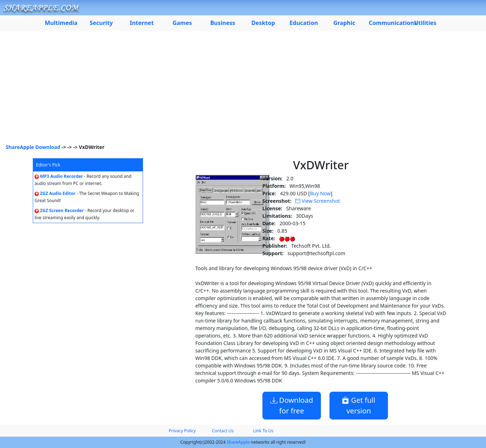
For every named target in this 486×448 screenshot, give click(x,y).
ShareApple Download (33, 147)
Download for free (292, 405)
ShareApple (238, 442)
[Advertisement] (243, 90)
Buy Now (320, 193)
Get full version (359, 405)
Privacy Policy (182, 431)
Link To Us (263, 431)
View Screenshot (318, 201)
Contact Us (223, 431)
